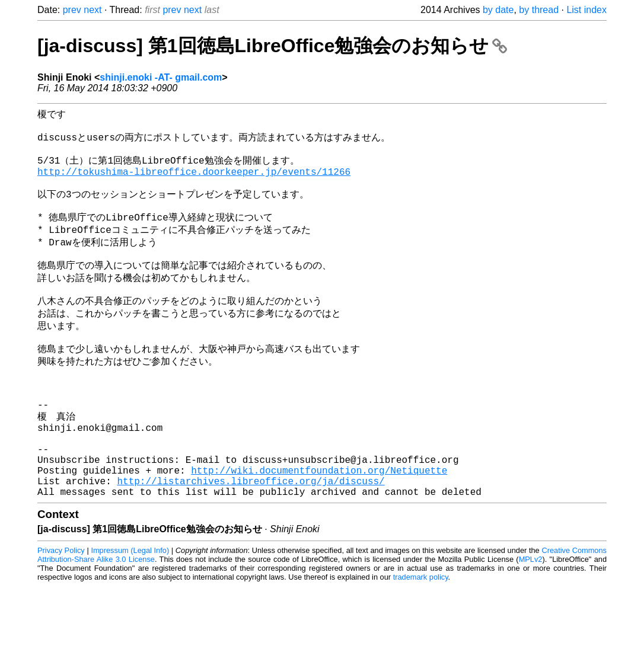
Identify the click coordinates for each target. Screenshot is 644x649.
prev (72, 10)
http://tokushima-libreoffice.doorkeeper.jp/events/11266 (194, 182)
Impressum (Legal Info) (130, 613)
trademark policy (421, 640)
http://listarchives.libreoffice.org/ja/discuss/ (251, 541)
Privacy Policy (61, 613)
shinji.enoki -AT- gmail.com (161, 77)
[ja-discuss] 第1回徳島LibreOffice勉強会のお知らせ (272, 46)
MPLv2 (531, 622)
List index (586, 10)
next (93, 10)
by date (498, 10)
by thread (539, 10)
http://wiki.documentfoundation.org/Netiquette (319, 528)
